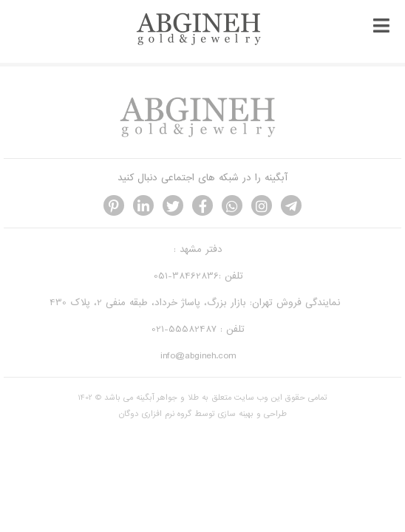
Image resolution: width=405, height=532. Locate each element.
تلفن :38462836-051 (198, 276)
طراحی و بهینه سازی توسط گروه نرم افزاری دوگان (203, 414)
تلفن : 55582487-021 (198, 329)
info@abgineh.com (198, 356)
